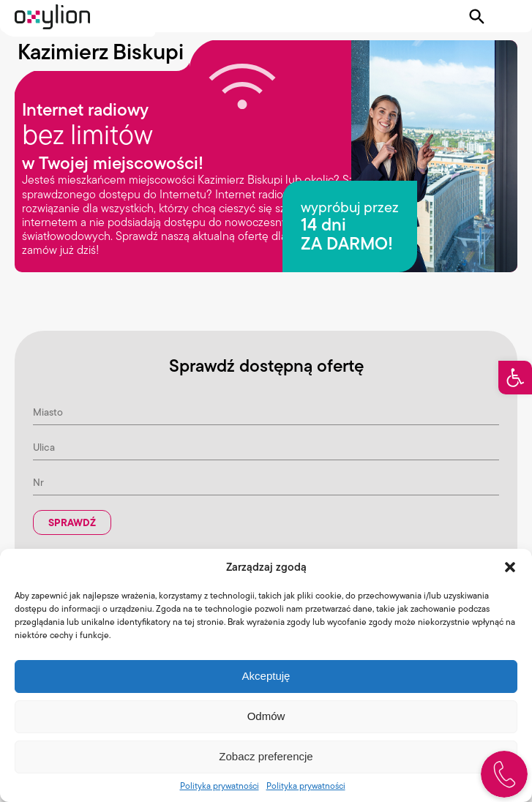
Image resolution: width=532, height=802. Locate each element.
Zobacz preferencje (266, 756)
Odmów (266, 716)
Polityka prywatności (220, 786)
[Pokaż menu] (508, 17)
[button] (515, 378)
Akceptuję (266, 676)
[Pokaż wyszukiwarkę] (477, 17)
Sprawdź (72, 522)
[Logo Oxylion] (52, 17)
